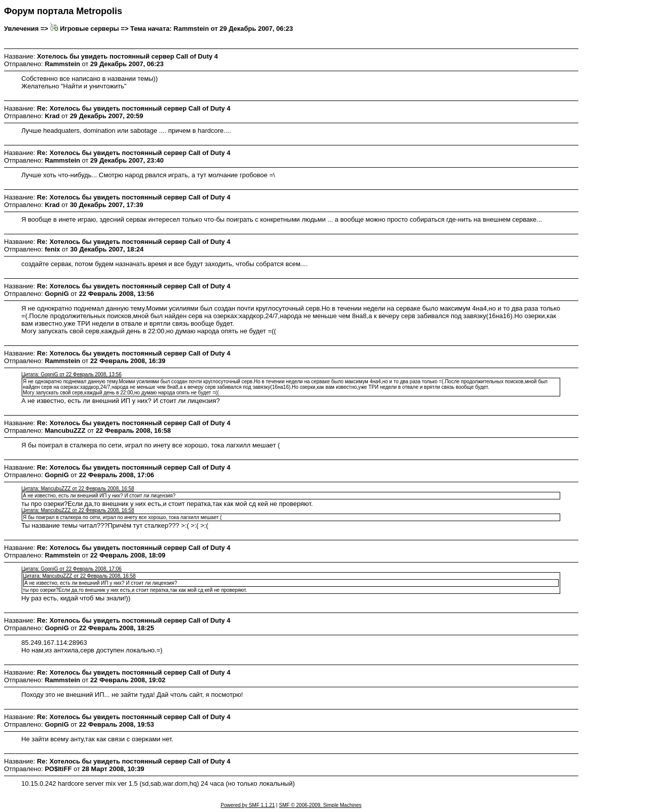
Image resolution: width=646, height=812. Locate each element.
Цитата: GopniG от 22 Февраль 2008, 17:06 (71, 569)
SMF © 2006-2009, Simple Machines (320, 805)
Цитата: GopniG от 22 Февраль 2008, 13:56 (71, 374)
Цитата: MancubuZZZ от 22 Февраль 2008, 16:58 (77, 489)
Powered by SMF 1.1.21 (248, 805)
